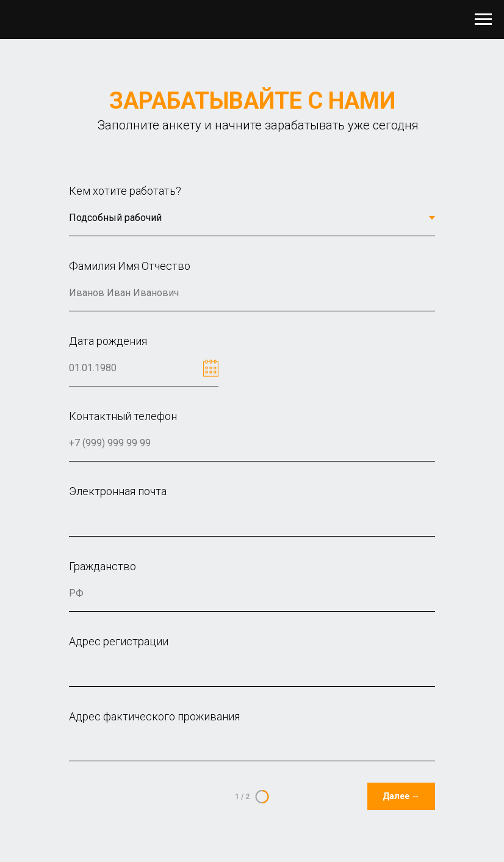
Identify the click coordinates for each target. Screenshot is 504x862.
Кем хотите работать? (125, 191)
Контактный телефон (123, 416)
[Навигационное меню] (483, 20)
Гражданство (103, 566)
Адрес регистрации (119, 641)
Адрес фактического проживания (154, 716)
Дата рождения (108, 341)
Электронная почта (118, 491)
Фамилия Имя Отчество (130, 266)
